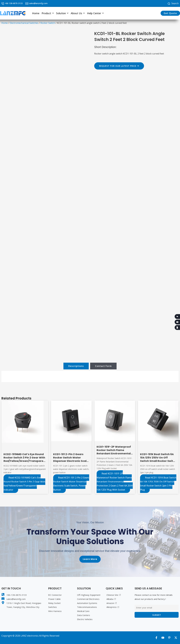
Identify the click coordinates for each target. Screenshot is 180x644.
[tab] (76, 366)
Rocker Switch (48, 23)
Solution (62, 13)
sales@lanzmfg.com (38, 3)
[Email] (177, 322)
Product (48, 13)
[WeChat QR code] (177, 317)
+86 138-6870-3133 (14, 3)
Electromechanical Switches (24, 23)
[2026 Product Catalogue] (177, 327)
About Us (78, 13)
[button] (48, 13)
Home (36, 13)
